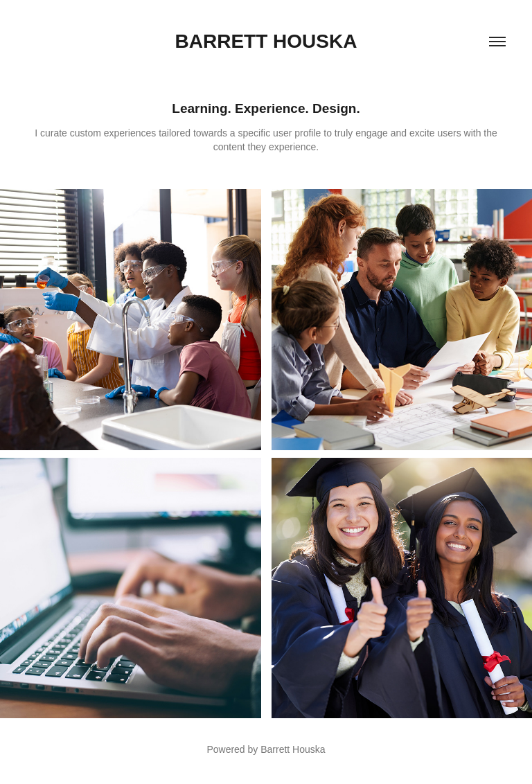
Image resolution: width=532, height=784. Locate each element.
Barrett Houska (266, 41)
